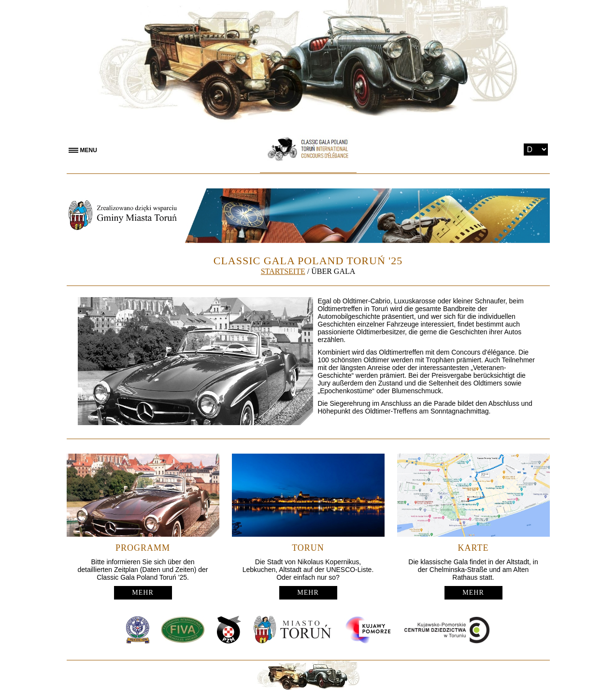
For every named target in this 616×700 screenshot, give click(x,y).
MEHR (143, 593)
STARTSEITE (283, 271)
